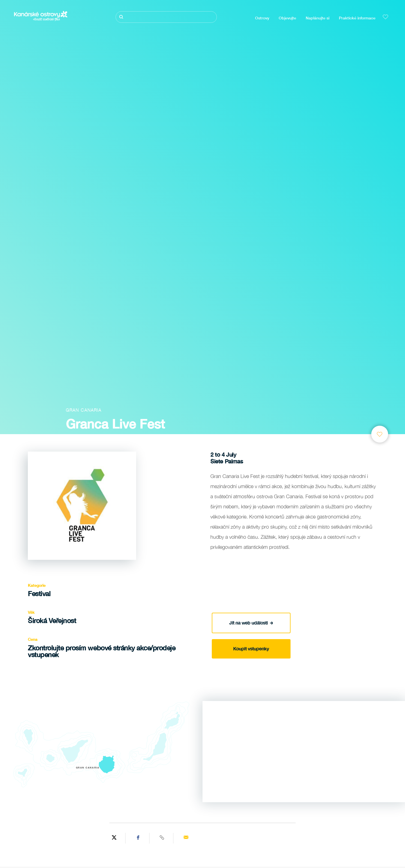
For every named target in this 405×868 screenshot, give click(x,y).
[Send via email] (186, 838)
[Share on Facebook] (138, 838)
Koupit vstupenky (251, 649)
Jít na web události (251, 623)
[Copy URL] (162, 838)
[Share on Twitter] (114, 838)
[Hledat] (166, 17)
